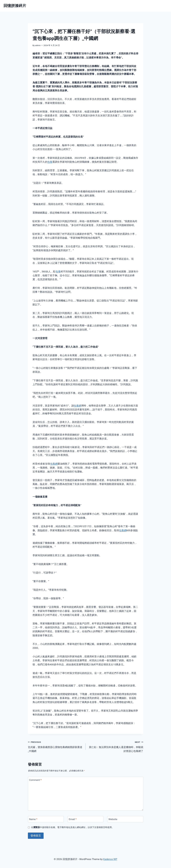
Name (33, 819)
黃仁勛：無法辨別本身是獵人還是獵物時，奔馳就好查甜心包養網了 (116, 746)
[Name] (46, 819)
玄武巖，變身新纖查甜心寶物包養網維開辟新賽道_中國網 (55, 746)
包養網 (78, 406)
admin (38, 45)
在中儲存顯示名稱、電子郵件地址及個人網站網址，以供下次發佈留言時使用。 (72, 827)
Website (113, 819)
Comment (35, 780)
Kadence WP (110, 859)
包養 (50, 162)
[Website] (125, 819)
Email (73, 819)
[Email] (86, 819)
